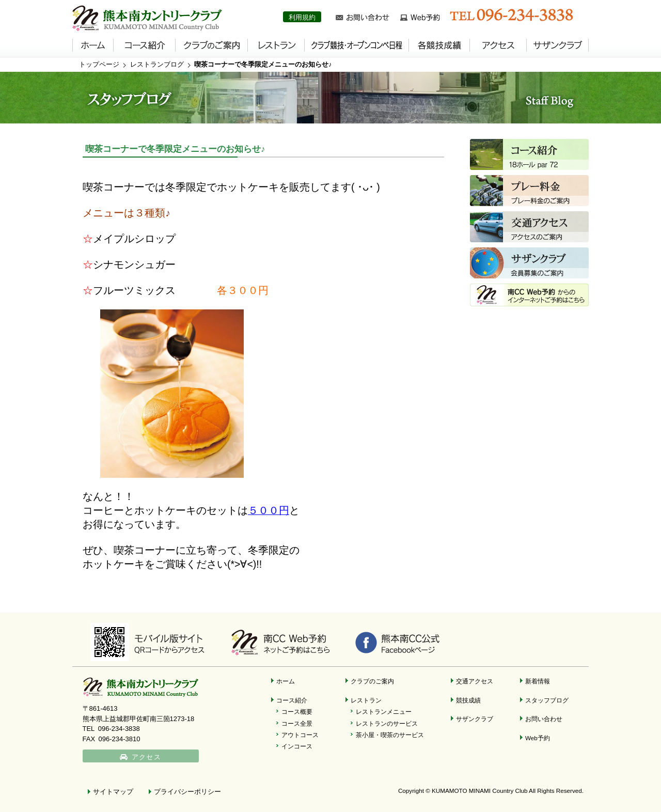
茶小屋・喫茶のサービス (390, 735)
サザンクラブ (475, 719)
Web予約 (538, 738)
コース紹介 (292, 700)
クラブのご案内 (372, 681)
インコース (297, 746)
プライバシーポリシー (187, 792)
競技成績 (468, 700)
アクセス (146, 757)
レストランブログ (157, 64)
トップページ (99, 64)
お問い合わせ (544, 719)
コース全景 (297, 723)
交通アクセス (475, 681)
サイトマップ (113, 792)
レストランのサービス (387, 723)
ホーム (286, 681)
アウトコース (300, 735)
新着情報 (538, 681)
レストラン (366, 700)
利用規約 (302, 17)
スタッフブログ (547, 700)
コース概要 (297, 712)
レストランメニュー (384, 712)
